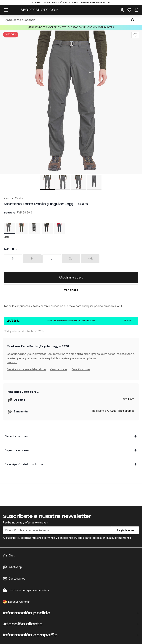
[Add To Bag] (71, 278)
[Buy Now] (71, 290)
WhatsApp (15, 567)
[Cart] (136, 10)
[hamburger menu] (6, 10)
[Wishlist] (129, 10)
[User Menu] (122, 10)
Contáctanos (17, 579)
